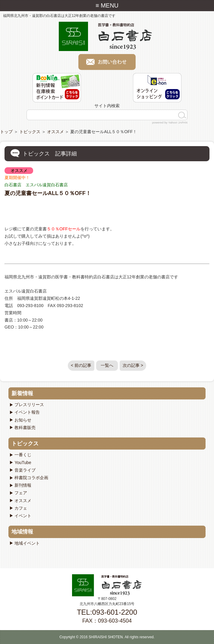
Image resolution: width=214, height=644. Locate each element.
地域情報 (22, 532)
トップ (6, 132)
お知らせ (23, 420)
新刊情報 (23, 485)
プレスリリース (29, 405)
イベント (23, 516)
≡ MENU (107, 5)
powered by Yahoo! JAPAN (170, 122)
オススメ (55, 132)
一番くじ (23, 455)
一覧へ (107, 365)
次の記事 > (133, 365)
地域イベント (27, 543)
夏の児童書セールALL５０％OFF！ (48, 193)
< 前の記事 (81, 365)
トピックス (30, 132)
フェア (21, 493)
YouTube (23, 463)
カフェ (21, 508)
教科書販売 (25, 428)
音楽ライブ (25, 470)
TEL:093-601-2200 (107, 612)
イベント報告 (27, 412)
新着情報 (22, 393)
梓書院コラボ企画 (31, 478)
